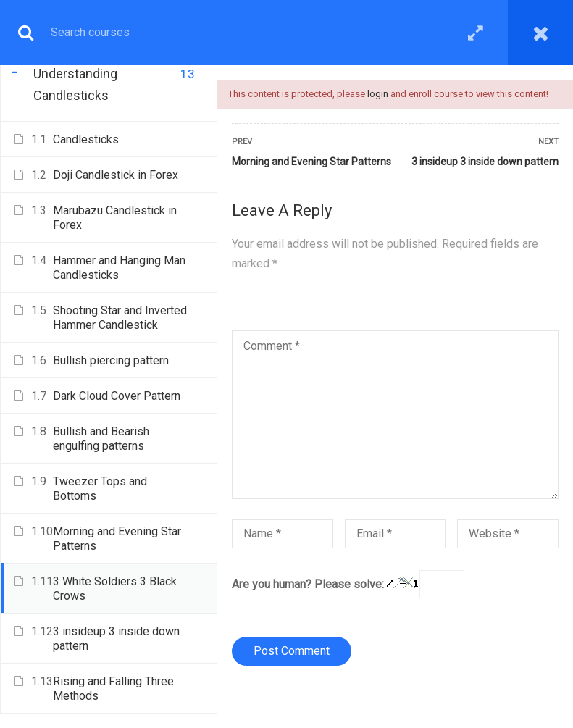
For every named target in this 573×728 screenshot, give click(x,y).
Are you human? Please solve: (348, 584)
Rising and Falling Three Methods (113, 689)
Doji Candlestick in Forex (116, 175)
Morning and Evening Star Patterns (311, 162)
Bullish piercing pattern (111, 360)
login (378, 94)
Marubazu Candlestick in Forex (115, 218)
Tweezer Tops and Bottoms (100, 489)
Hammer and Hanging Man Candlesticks (119, 268)
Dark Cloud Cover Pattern (117, 396)
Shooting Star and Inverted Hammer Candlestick (120, 318)
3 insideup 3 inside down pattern (485, 162)
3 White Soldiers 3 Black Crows (115, 589)
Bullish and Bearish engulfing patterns (101, 439)
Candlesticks (86, 139)
